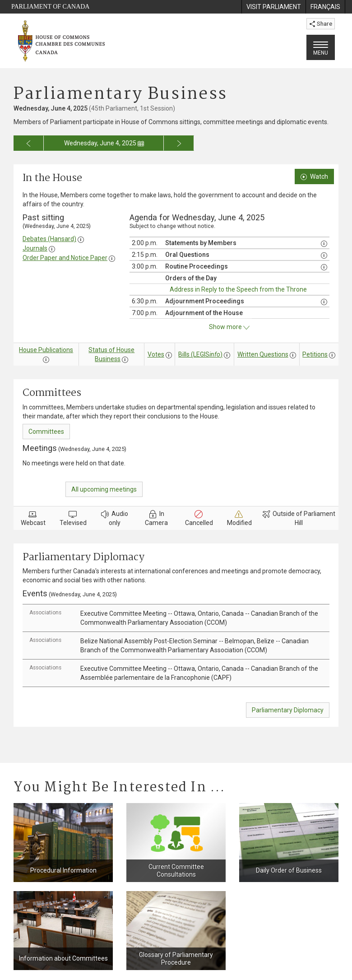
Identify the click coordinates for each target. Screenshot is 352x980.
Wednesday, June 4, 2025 (104, 143)
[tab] (176, 618)
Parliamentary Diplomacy (288, 710)
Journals (35, 248)
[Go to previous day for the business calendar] (29, 143)
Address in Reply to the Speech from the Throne (238, 289)
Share (321, 23)
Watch (314, 176)
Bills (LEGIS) (200, 354)
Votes (156, 354)
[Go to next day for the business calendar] (179, 143)
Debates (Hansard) (49, 239)
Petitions (315, 354)
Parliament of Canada (50, 7)
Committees (46, 432)
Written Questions (263, 354)
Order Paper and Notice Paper (65, 258)
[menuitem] (273, 7)
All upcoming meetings (104, 489)
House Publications (46, 350)
